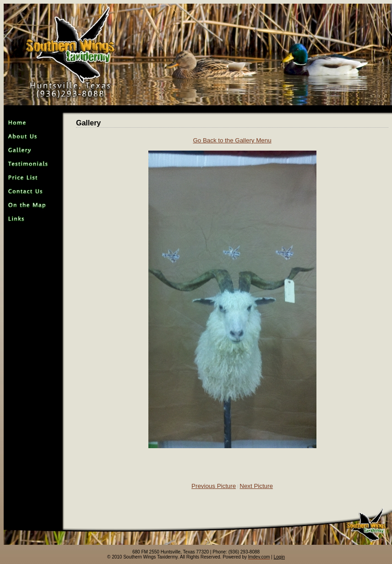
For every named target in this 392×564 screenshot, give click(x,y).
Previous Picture (214, 486)
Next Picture (256, 486)
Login (279, 557)
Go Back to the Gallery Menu (232, 140)
